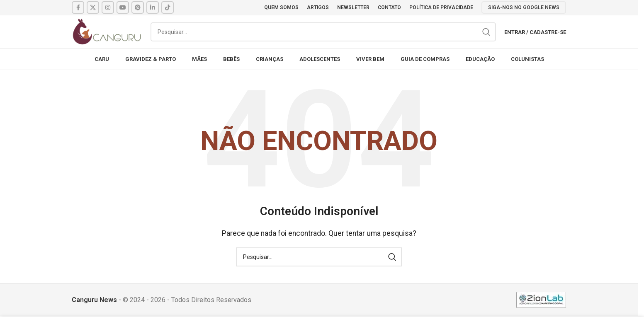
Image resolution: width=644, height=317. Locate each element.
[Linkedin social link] (153, 7)
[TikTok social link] (168, 7)
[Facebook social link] (78, 7)
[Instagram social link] (108, 7)
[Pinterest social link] (138, 7)
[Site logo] (107, 31)
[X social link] (93, 7)
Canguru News (94, 300)
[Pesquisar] (323, 32)
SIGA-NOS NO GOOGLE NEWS (524, 7)
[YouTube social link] (123, 7)
